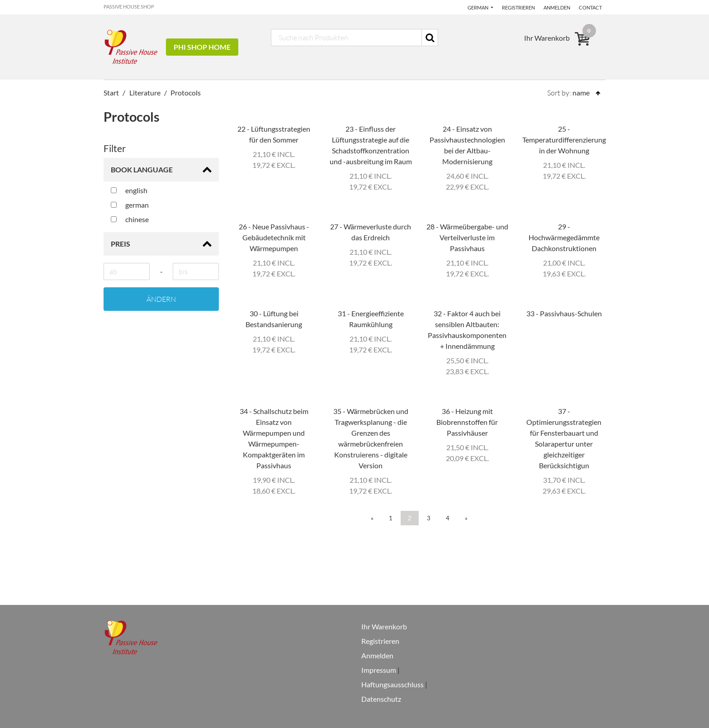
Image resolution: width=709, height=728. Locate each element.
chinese (130, 219)
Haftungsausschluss (392, 684)
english (129, 190)
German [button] (478, 7)
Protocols (186, 93)
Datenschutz (381, 699)
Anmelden (557, 7)
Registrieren (518, 7)
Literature (145, 93)
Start (111, 93)
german (130, 205)
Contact (590, 7)
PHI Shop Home (202, 47)
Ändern (161, 299)
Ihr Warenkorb (384, 626)
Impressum (379, 670)
